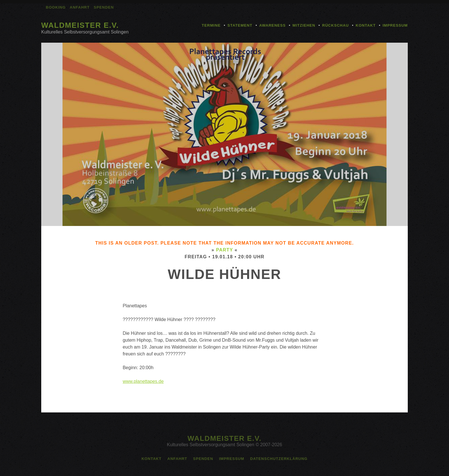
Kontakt (366, 25)
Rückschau (335, 25)
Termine (211, 25)
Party (224, 250)
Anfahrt (80, 7)
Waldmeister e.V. (80, 25)
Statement (240, 25)
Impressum (395, 25)
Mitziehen (304, 25)
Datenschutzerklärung (279, 459)
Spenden (104, 7)
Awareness (272, 25)
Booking (56, 7)
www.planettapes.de (143, 381)
